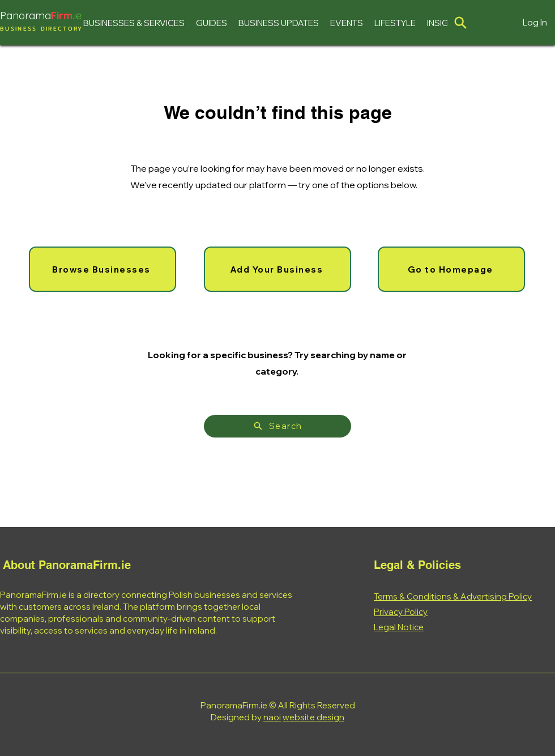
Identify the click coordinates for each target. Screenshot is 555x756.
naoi (272, 717)
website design (313, 717)
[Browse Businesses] (103, 269)
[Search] (277, 426)
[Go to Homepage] (451, 269)
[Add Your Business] (277, 269)
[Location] (460, 23)
